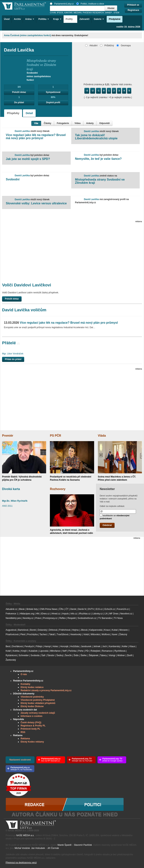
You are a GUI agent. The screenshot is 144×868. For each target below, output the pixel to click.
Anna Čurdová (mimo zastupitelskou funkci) (27, 35)
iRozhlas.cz (85, 614)
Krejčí (24, 651)
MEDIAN (77, 13)
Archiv (17, 19)
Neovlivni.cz (126, 614)
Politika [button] (44, 19)
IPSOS (60, 13)
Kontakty (25, 684)
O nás (24, 674)
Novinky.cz (28, 618)
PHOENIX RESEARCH (93, 13)
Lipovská (44, 651)
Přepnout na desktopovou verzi (21, 863)
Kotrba (16, 651)
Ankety (90, 123)
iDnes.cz (45, 614)
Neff (64, 651)
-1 (99, 91)
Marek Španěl (64, 845)
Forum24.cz (123, 609)
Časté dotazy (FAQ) (31, 722)
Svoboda (35, 655)
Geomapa (124, 46)
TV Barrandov (105, 618)
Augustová (11, 630)
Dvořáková (17, 646)
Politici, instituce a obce (90, 4)
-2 (93, 91)
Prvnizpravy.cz (50, 618)
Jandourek (86, 646)
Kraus (107, 630)
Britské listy (32, 609)
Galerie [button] (99, 19)
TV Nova (118, 618)
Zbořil (130, 655)
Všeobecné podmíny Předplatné (38, 700)
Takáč (52, 634)
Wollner (121, 655)
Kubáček (33, 651)
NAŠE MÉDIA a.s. (25, 835)
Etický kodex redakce (32, 687)
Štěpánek (93, 655)
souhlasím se (115, 517)
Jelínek (97, 646)
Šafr (43, 655)
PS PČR (55, 436)
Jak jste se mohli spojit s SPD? (28, 159)
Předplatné (115, 19)
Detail (29, 113)
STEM (116, 13)
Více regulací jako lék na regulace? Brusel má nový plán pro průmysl (36, 137)
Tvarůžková (62, 634)
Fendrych (29, 646)
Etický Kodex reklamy (32, 742)
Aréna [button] (30, 19)
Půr (87, 651)
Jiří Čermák (53, 848)
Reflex (62, 618)
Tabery (103, 655)
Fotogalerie (63, 123)
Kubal (115, 630)
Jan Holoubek (38, 848)
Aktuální (91, 46)
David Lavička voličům (24, 310)
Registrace (133, 10)
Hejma (75, 630)
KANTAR (68, 13)
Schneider (24, 655)
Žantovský (11, 660)
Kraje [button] (57, 19)
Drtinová (53, 630)
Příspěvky (13, 113)
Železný (123, 634)
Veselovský (76, 634)
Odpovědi (104, 123)
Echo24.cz (110, 609)
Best (8, 646)
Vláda (102, 436)
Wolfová (106, 634)
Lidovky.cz (98, 614)
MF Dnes (114, 614)
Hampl (48, 646)
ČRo (61, 609)
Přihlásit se (133, 5)
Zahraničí (84, 19)
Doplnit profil (53, 102)
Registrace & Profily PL (33, 726)
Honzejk (64, 646)
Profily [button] (70, 19)
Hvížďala (75, 646)
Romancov (107, 651)
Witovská (95, 634)
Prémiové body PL (30, 729)
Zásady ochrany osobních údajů (38, 713)
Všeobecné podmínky (32, 697)
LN (106, 614)
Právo (38, 618)
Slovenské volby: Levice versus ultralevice (36, 203)
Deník (73, 609)
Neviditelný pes (13, 618)
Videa (78, 123)
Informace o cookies (31, 716)
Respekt (72, 618)
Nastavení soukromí (20, 760)
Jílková (84, 630)
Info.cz (74, 614)
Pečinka (72, 651)
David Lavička (22, 131)
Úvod (7, 19)
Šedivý (60, 655)
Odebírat (107, 525)
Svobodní (13, 179)
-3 (87, 91)
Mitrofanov (55, 651)
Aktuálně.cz (11, 609)
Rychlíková (120, 651)
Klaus (132, 646)
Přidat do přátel (13, 359)
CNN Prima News (48, 609)
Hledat (111, 8)
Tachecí (43, 634)
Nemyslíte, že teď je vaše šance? (98, 159)
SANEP (108, 13)
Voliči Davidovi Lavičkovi (27, 285)
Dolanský (42, 630)
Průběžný (107, 46)
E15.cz (99, 609)
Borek (33, 630)
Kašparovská (96, 630)
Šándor (51, 655)
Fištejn (39, 646)
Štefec (84, 655)
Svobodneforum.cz (87, 618)
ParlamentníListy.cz (62, 4)
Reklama (25, 739)
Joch (105, 646)
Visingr (112, 655)
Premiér (8, 436)
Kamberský (114, 646)
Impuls (65, 614)
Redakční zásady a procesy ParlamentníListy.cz (46, 690)
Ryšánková (11, 655)
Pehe (81, 651)
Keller (125, 646)
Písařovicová (12, 634)
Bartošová (23, 630)
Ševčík (68, 655)
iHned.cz (56, 614)
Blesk (22, 609)
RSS (23, 732)
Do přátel (19, 102)
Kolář (8, 651)
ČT (67, 609)
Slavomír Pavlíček (83, 845)
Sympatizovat (53, 92)
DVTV (91, 609)
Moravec (124, 630)
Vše (36, 123)
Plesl (23, 634)
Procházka (32, 634)
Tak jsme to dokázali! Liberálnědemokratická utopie (96, 137)
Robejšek (95, 651)
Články (48, 123)
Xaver (114, 634)
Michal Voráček (22, 848)
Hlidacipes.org (27, 614)
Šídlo (76, 655)
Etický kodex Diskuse (32, 706)
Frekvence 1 (12, 614)
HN (38, 614)
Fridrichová (65, 630)
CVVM (53, 13)
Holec (55, 646)
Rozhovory (58, 489)
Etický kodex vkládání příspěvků (38, 703)
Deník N (82, 609)
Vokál (86, 634)
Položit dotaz (19, 92)
